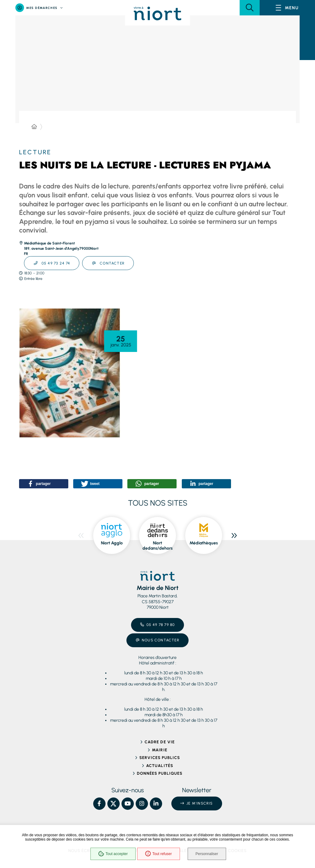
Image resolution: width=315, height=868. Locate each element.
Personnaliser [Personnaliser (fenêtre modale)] (207, 854)
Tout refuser (158, 854)
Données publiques (160, 773)
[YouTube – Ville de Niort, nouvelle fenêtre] (128, 804)
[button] (250, 8)
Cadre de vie (159, 742)
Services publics (160, 758)
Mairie (159, 750)
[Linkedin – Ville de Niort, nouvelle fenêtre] (156, 804)
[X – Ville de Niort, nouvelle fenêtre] (114, 804)
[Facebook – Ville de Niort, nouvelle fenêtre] (99, 804)
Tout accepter (113, 854)
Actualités (159, 766)
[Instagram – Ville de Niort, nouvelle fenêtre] (142, 804)
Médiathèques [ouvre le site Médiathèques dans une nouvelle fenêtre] (204, 543)
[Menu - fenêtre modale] (287, 8)
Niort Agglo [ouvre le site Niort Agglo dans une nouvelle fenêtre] (112, 543)
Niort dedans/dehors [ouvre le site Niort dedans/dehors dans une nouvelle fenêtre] (157, 546)
